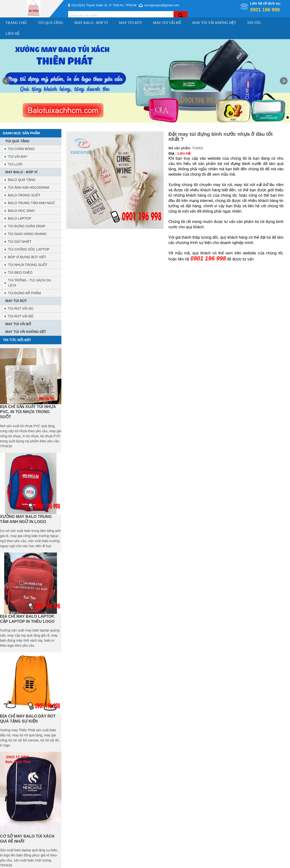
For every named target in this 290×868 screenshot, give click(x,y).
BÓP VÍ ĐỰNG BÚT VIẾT (27, 257)
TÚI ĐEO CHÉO (20, 273)
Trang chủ (16, 23)
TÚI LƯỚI (15, 164)
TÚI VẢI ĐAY (18, 157)
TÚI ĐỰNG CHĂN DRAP (27, 226)
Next (284, 81)
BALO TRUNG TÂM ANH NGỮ (31, 203)
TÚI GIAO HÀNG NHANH (27, 234)
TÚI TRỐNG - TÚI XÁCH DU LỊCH (30, 283)
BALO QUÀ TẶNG (22, 180)
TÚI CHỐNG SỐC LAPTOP (29, 249)
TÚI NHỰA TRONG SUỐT (28, 265)
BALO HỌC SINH (21, 211)
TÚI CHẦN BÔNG (21, 149)
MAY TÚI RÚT (130, 23)
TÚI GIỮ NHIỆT (20, 242)
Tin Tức (254, 23)
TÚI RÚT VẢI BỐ (21, 316)
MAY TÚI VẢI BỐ (167, 23)
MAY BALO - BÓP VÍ (91, 23)
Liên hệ (12, 34)
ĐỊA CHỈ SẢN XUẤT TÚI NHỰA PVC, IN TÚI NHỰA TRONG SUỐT (28, 412)
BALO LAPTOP (20, 218)
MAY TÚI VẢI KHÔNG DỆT (214, 23)
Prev (6, 81)
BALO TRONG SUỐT (24, 195)
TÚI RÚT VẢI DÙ (21, 308)
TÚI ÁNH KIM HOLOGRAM (29, 187)
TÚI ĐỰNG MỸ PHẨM (24, 293)
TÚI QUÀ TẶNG (51, 23)
